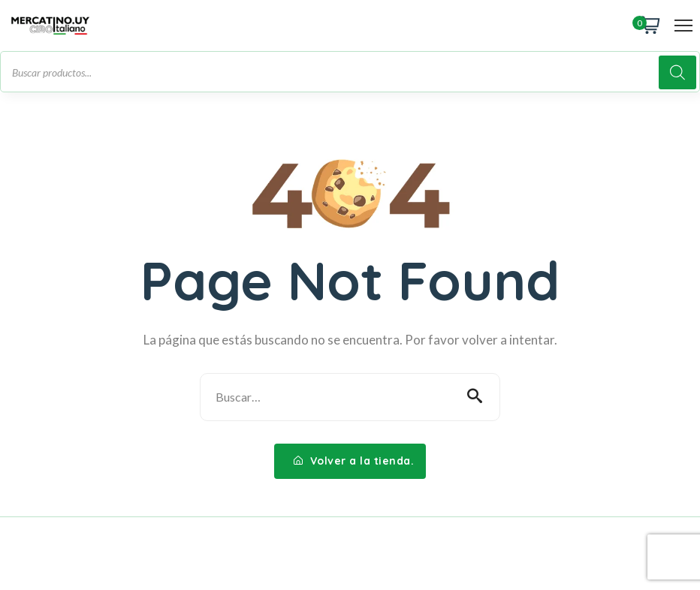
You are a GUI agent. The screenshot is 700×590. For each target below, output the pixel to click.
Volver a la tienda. (354, 461)
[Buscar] (677, 72)
